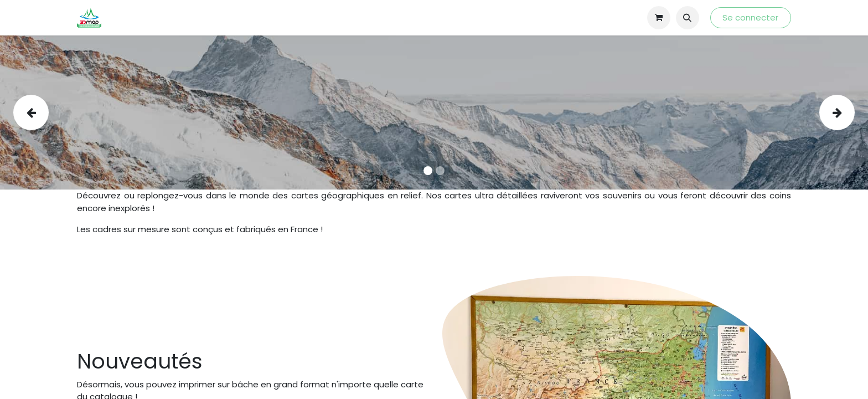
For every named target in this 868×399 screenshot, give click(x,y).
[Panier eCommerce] (659, 18)
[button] (688, 18)
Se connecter (750, 17)
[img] (48, 112)
